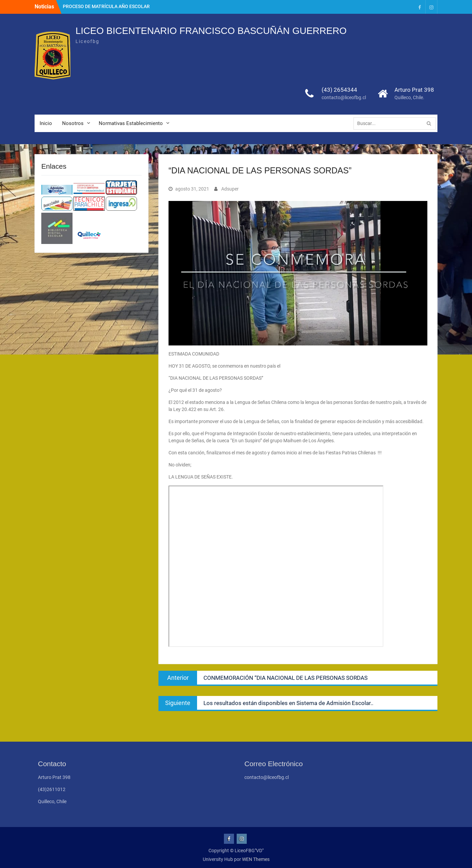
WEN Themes (256, 859)
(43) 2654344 (339, 90)
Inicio (46, 123)
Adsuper (230, 189)
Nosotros (73, 123)
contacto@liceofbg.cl (344, 97)
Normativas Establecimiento (131, 123)
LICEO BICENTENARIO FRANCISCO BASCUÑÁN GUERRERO (211, 31)
